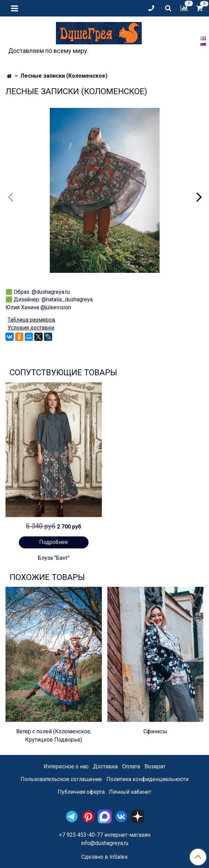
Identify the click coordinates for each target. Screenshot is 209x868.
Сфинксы (155, 731)
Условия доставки (31, 328)
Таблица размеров (31, 320)
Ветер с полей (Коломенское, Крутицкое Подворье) (54, 736)
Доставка (105, 766)
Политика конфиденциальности (147, 779)
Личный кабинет (130, 792)
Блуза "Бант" (54, 558)
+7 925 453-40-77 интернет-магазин (105, 835)
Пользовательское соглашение (61, 779)
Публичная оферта (81, 792)
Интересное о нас (66, 766)
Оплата (131, 766)
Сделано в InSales (105, 857)
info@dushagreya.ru (105, 843)
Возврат (155, 766)
